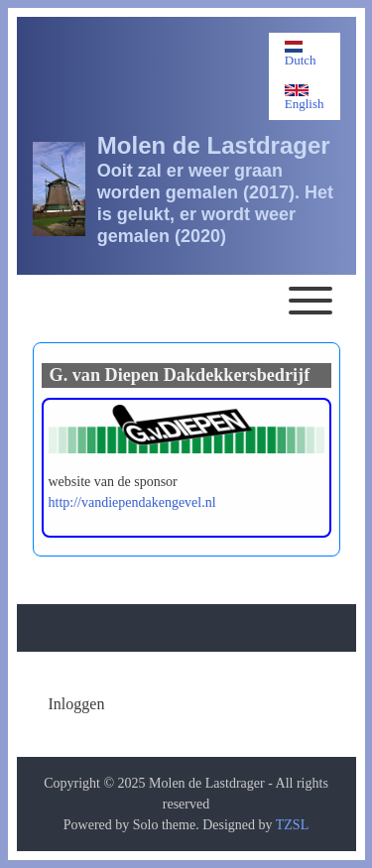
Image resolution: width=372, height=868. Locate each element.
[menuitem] (77, 704)
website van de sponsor (113, 482)
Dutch (301, 54)
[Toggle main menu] (186, 301)
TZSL (292, 825)
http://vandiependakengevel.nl (132, 502)
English (305, 98)
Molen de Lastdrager (214, 145)
